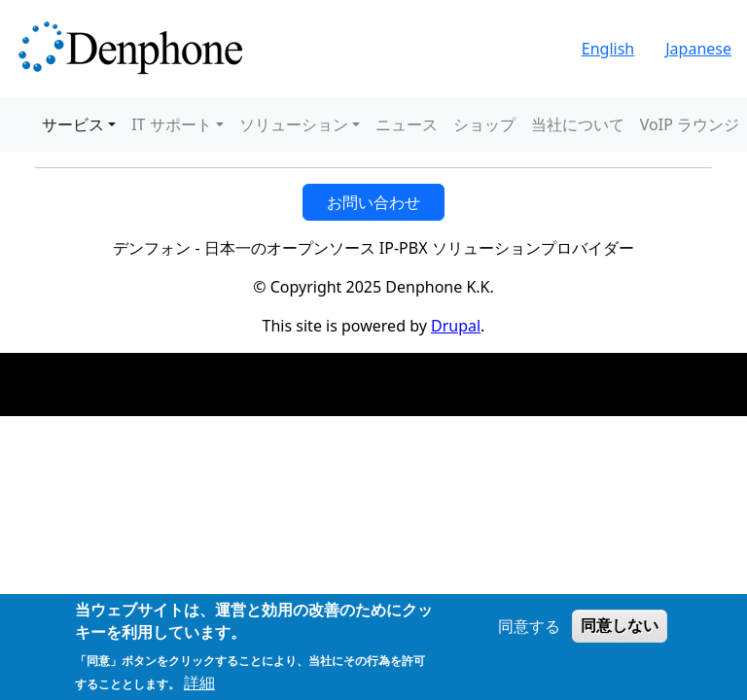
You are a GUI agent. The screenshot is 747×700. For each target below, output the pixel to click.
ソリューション (294, 124)
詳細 (199, 682)
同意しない (620, 626)
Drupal (456, 326)
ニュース (407, 124)
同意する (529, 626)
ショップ (484, 124)
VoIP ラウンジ (690, 124)
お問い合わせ (373, 202)
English (608, 49)
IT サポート (171, 124)
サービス (73, 124)
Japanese (698, 49)
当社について (578, 124)
